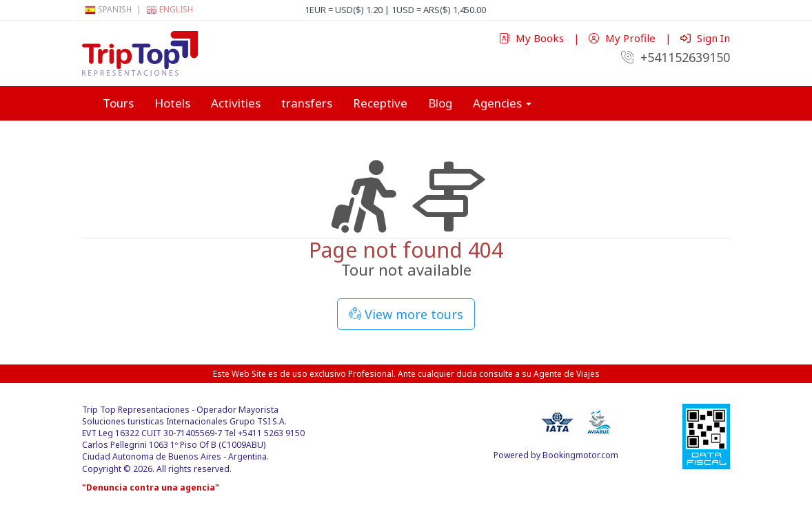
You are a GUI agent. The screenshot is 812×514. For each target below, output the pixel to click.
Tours (118, 103)
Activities (236, 103)
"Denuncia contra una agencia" (151, 487)
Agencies (502, 103)
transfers (307, 103)
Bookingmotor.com (580, 455)
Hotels (172, 103)
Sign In (705, 38)
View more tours (406, 314)
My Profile (623, 38)
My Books (533, 38)
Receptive (380, 103)
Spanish (108, 9)
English (170, 9)
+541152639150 (676, 57)
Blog (440, 103)
